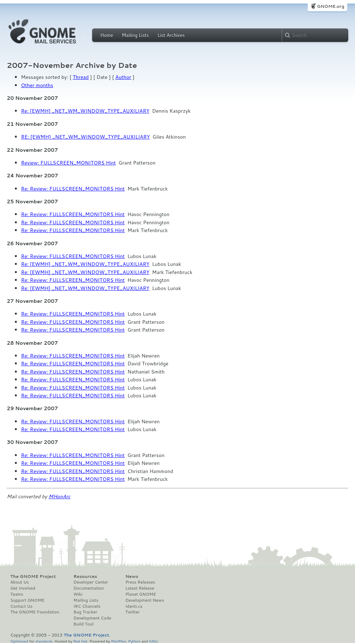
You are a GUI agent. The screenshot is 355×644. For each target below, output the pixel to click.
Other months (37, 85)
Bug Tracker (86, 612)
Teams (17, 594)
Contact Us (21, 606)
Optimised (19, 641)
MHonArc (59, 497)
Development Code (92, 618)
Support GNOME (27, 600)
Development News (145, 600)
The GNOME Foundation (35, 612)
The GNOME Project (33, 576)
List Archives (171, 35)
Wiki (78, 594)
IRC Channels (87, 606)
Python (134, 641)
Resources (85, 576)
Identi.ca (134, 606)
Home (107, 35)
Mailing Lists (135, 35)
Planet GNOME (141, 594)
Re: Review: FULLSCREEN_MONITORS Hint (73, 189)
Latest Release (140, 588)
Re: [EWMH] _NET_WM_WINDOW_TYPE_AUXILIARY (85, 111)
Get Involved (23, 588)
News (132, 576)
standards (44, 641)
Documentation (89, 588)
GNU (153, 641)
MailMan (118, 641)
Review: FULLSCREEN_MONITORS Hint (68, 163)
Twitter (132, 612)
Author (123, 77)
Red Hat (80, 641)
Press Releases (140, 582)
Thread (81, 77)
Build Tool (84, 624)
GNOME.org (331, 6)
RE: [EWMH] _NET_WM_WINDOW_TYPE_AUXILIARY (85, 137)
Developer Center (91, 582)
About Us (20, 582)
